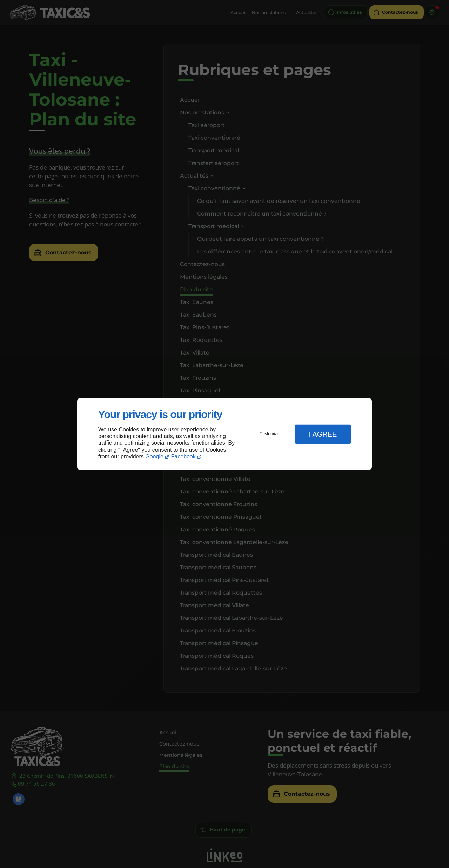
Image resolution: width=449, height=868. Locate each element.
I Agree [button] (323, 434)
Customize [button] (270, 434)
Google (154, 456)
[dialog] (224, 434)
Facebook (183, 456)
